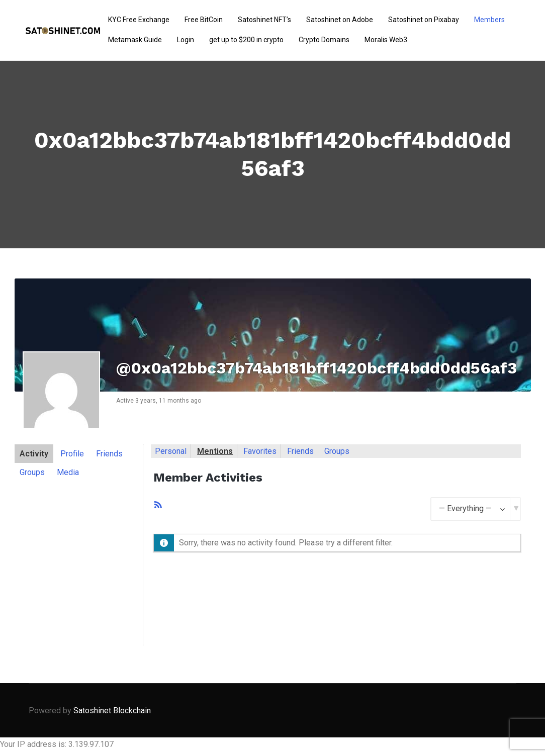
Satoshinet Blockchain (112, 711)
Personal (171, 451)
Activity (34, 454)
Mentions (215, 451)
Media (68, 472)
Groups (32, 472)
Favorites (260, 451)
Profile (72, 454)
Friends (109, 454)
